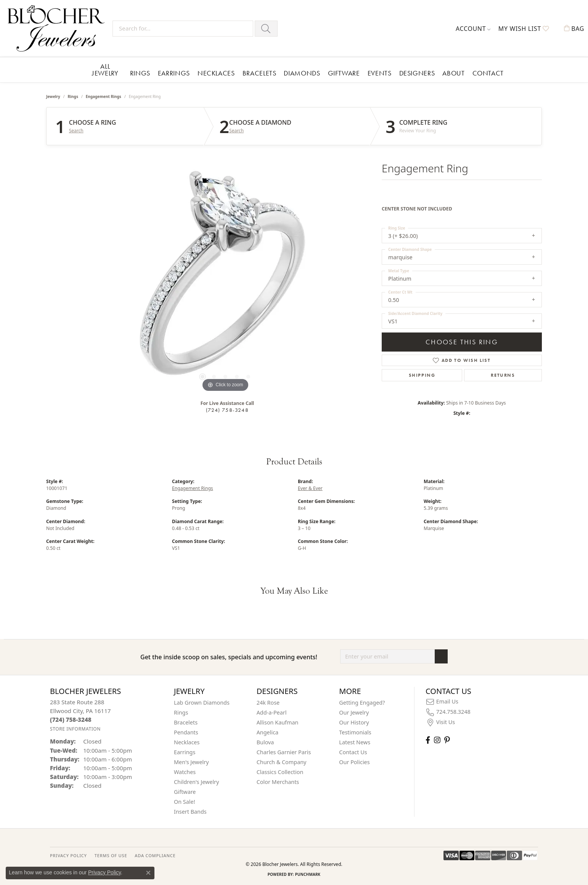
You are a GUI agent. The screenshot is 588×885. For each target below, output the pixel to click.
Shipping (422, 375)
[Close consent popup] (148, 873)
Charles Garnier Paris (284, 752)
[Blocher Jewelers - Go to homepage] (58, 28)
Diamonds (302, 73)
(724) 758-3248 (227, 410)
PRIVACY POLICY (68, 855)
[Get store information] (75, 729)
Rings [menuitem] (181, 712)
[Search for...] (183, 29)
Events (380, 73)
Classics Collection (280, 772)
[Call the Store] (71, 720)
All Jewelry (105, 70)
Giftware (344, 73)
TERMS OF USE (111, 855)
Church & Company (282, 762)
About (453, 73)
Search (76, 131)
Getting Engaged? (362, 703)
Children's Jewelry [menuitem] (196, 782)
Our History (354, 722)
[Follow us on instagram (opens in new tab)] (437, 740)
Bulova (265, 742)
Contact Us (353, 752)
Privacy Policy (104, 872)
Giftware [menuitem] (185, 792)
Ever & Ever (310, 488)
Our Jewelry (354, 712)
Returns (503, 375)
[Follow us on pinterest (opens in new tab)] (447, 740)
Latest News (355, 742)
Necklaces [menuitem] (187, 742)
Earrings (174, 73)
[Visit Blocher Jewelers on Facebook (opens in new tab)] (428, 740)
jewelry (53, 96)
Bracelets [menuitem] (186, 722)
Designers (417, 73)
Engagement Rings (104, 96)
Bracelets (259, 73)
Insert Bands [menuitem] (190, 812)
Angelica (267, 732)
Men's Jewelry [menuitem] (191, 762)
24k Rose (268, 703)
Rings (140, 73)
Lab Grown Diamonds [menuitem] (202, 703)
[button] (473, 29)
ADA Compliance (155, 855)
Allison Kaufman (278, 722)
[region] (225, 279)
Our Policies (354, 762)
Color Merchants (278, 782)
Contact (488, 73)
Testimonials (355, 732)
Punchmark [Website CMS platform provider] (308, 874)
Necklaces (216, 73)
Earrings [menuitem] (185, 752)
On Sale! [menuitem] (185, 802)
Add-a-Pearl (272, 712)
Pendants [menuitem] (186, 732)
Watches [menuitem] (185, 772)
